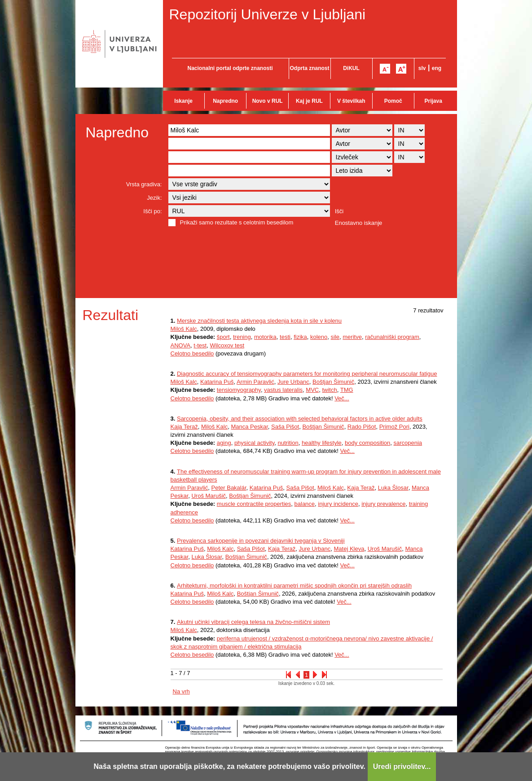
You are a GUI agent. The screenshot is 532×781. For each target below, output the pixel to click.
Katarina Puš (217, 382)
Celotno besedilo (192, 353)
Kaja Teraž (184, 427)
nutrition (288, 443)
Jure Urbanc (293, 382)
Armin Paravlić (255, 382)
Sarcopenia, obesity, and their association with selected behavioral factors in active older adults (300, 419)
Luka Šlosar (393, 488)
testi (285, 337)
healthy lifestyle (322, 443)
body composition (367, 443)
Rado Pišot (362, 427)
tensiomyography (239, 390)
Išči (339, 211)
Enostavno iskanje (359, 223)
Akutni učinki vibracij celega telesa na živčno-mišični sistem (253, 622)
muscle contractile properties (254, 504)
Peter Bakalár (229, 488)
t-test (200, 345)
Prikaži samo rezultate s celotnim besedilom (237, 222)
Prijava (433, 101)
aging (224, 443)
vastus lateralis (283, 390)
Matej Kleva (349, 549)
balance (305, 504)
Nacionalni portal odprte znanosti (230, 68)
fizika (300, 337)
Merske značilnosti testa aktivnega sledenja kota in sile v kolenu (259, 321)
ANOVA (181, 345)
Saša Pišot (285, 427)
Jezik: (154, 198)
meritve (352, 337)
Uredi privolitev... (402, 766)
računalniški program (392, 337)
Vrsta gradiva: (144, 184)
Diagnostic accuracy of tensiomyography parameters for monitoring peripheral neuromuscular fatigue (307, 374)
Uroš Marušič (209, 496)
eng (437, 68)
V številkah (351, 101)
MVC (312, 390)
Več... (342, 398)
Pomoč (393, 101)
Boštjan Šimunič (333, 382)
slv (422, 68)
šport (223, 337)
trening (242, 337)
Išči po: (152, 211)
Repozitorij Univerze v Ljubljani (268, 14)
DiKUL (351, 68)
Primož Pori (394, 427)
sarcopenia (408, 443)
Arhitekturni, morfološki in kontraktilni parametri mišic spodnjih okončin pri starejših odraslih (294, 586)
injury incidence (338, 504)
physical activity (254, 443)
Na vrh (181, 691)
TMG (347, 390)
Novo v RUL (268, 101)
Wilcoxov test (227, 345)
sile (335, 337)
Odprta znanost (309, 68)
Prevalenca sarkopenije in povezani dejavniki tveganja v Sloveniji (261, 541)
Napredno (225, 101)
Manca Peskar (249, 427)
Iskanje (183, 101)
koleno (319, 337)
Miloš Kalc (184, 329)
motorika (265, 337)
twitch (329, 390)
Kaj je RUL (309, 101)
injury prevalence (383, 504)
